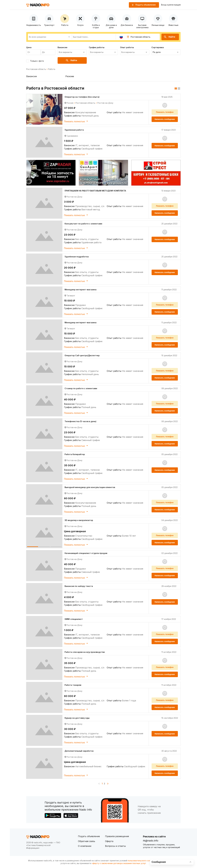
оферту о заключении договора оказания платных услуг (119, 863)
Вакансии (32, 76)
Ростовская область (36, 69)
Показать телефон (165, 112)
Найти (169, 37)
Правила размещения (117, 836)
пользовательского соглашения (143, 861)
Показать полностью (76, 121)
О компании (85, 846)
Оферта (109, 841)
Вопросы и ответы (115, 846)
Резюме (70, 76)
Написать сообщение (165, 119)
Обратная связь (87, 841)
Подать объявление (89, 836)
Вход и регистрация (171, 5)
